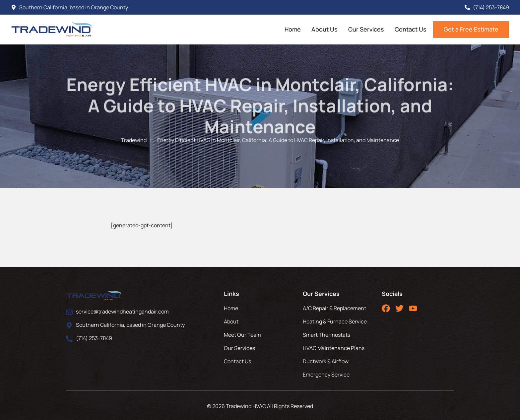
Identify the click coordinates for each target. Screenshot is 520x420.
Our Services (366, 29)
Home (293, 29)
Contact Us (411, 29)
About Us (325, 29)
